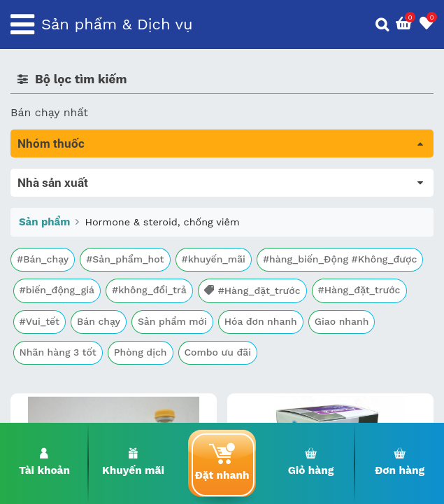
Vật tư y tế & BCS (57, 353)
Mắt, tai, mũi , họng (63, 334)
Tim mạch (38, 275)
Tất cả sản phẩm (56, 177)
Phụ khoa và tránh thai (72, 294)
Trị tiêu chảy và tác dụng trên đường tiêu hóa (133, 216)
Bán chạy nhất (49, 112)
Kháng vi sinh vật (57, 314)
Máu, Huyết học (53, 196)
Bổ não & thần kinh (63, 236)
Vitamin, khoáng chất (68, 373)
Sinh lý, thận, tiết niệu (70, 255)
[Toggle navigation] (22, 24)
